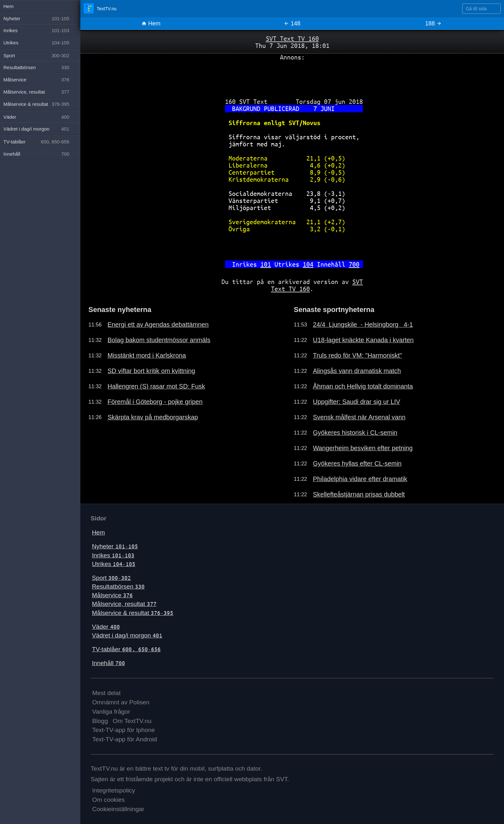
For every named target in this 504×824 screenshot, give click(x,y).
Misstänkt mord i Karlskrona (147, 355)
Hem (151, 23)
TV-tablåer (126, 649)
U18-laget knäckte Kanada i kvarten (363, 340)
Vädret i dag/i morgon (127, 635)
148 (292, 23)
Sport (111, 578)
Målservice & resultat (133, 613)
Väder (106, 627)
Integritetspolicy (114, 790)
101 (266, 264)
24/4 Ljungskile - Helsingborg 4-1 (363, 325)
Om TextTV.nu (132, 721)
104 (308, 264)
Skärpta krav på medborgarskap (153, 417)
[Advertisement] (292, 77)
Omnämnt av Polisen (121, 702)
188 (433, 23)
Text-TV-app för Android (125, 739)
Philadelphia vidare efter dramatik (360, 479)
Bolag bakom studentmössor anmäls (159, 340)
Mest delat (107, 693)
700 (354, 264)
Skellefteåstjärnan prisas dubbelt (359, 494)
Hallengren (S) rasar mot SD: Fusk (156, 386)
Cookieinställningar (118, 809)
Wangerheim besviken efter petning (363, 448)
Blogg (100, 721)
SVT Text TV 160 (292, 38)
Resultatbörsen (118, 586)
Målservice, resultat (124, 604)
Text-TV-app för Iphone (124, 730)
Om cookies (108, 800)
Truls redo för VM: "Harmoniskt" (357, 355)
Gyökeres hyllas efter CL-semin (357, 463)
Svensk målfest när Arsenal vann (359, 417)
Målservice (112, 595)
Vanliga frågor (111, 712)
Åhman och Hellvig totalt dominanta (363, 386)
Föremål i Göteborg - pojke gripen (155, 402)
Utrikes (114, 564)
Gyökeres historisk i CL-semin (355, 433)
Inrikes (113, 555)
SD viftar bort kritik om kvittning (151, 371)
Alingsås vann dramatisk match (357, 371)
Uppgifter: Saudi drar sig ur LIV (356, 402)
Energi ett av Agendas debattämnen (158, 325)
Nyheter (115, 546)
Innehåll (108, 663)
